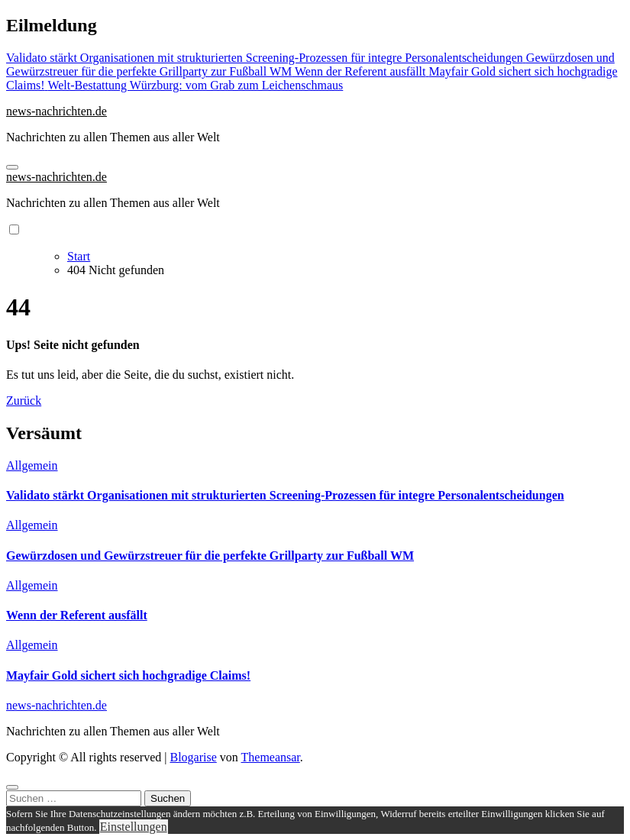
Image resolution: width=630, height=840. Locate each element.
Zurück (24, 401)
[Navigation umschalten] (12, 167)
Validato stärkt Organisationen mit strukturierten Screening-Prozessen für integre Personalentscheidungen (285, 495)
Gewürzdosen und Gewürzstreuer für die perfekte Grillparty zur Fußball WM (210, 556)
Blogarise (193, 757)
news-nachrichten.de (57, 111)
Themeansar (271, 757)
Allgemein (32, 465)
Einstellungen (134, 827)
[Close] (12, 787)
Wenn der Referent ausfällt (77, 615)
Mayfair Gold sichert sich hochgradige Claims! (128, 675)
